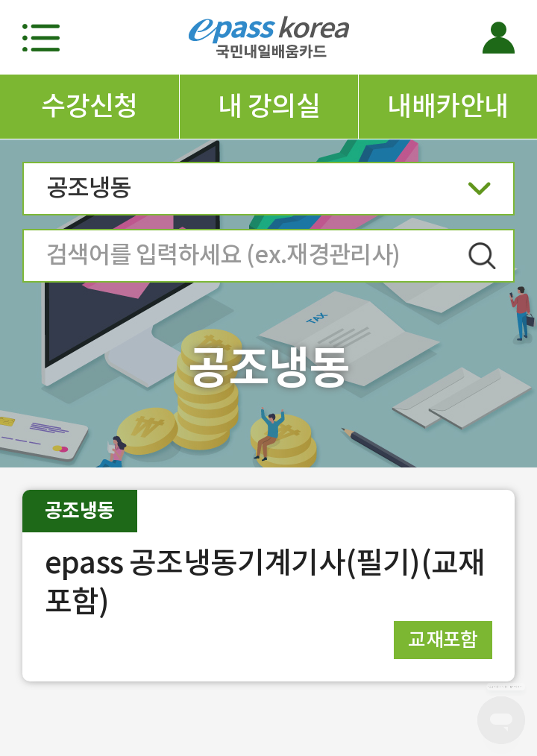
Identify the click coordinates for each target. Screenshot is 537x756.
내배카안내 (447, 106)
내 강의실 (269, 106)
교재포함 (443, 639)
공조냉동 (268, 193)
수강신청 (89, 106)
